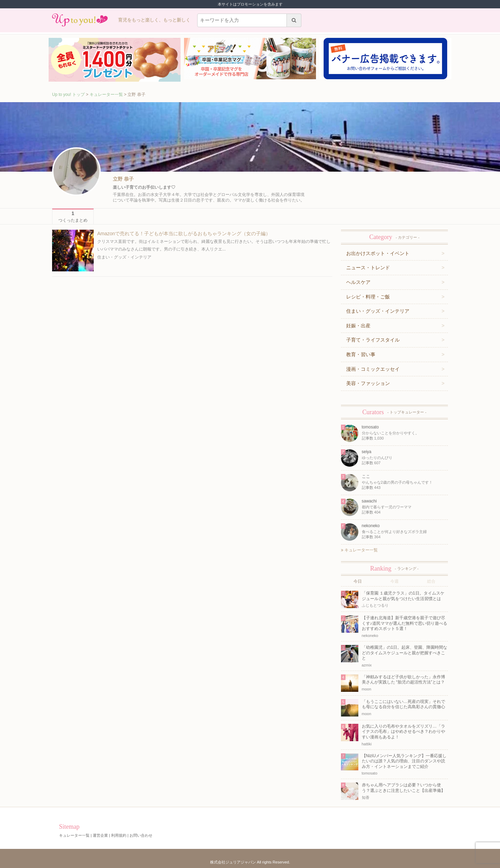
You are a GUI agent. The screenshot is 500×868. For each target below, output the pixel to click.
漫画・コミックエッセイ (373, 369)
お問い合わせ (141, 835)
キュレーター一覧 (106, 95)
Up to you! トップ (68, 95)
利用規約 (119, 835)
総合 (431, 581)
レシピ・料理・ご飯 (368, 297)
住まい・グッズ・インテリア (124, 257)
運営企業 (100, 835)
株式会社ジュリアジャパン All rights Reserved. (250, 862)
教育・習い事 (361, 354)
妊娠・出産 (358, 326)
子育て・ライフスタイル (373, 340)
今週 (394, 581)
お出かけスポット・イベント (378, 253)
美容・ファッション (368, 383)
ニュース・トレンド (368, 268)
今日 (358, 581)
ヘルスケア (358, 282)
